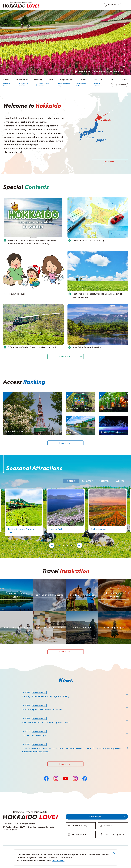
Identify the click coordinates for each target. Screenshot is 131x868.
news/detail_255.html (13, 741)
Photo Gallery (80, 826)
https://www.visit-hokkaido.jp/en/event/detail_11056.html (30, 393)
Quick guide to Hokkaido (23, 85)
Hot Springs (38, 80)
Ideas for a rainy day (64, 85)
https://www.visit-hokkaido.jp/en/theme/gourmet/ (114, 581)
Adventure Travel (6, 85)
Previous (124, 18)
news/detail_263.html (13, 728)
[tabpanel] (65, 42)
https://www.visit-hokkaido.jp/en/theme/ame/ (46, 613)
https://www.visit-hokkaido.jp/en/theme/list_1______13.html (114, 614)
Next (124, 66)
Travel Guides (80, 835)
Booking (112, 80)
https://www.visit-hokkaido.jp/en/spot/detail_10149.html (80, 395)
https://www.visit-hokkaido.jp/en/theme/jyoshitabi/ (16, 613)
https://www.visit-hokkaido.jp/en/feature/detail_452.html (30, 702)
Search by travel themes (44, 85)
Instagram (56, 778)
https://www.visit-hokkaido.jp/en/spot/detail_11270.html (113, 395)
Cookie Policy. (58, 861)
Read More (109, 162)
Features (6, 80)
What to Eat (98, 80)
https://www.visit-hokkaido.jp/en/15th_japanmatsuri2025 (29, 715)
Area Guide (84, 80)
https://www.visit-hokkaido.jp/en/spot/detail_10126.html (23, 491)
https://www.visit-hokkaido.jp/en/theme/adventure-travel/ (82, 614)
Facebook (46, 778)
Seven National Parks (81, 85)
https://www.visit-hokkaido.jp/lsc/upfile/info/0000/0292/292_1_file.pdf (35, 689)
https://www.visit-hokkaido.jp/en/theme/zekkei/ (14, 581)
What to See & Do (22, 80)
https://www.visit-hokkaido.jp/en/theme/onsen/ (47, 581)
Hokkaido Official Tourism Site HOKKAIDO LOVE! (21, 5)
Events (51, 80)
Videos (108, 826)
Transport (125, 80)
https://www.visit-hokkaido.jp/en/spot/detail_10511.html (113, 419)
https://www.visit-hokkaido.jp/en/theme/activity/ (80, 581)
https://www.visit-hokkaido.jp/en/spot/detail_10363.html (106, 491)
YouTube (66, 778)
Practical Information (98, 85)
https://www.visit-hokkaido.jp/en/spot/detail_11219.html (64, 491)
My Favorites (114, 5)
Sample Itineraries (67, 80)
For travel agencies (115, 835)
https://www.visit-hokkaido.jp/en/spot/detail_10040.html (80, 419)
